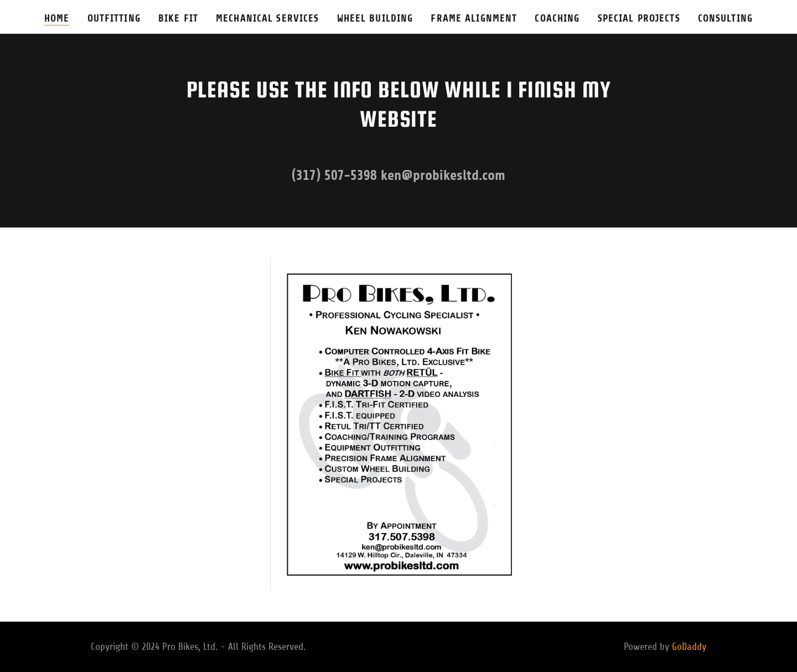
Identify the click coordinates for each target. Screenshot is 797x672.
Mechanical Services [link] (268, 18)
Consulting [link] (725, 18)
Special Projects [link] (639, 18)
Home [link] (57, 18)
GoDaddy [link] (689, 647)
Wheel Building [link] (375, 18)
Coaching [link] (557, 18)
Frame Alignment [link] (474, 18)
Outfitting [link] (114, 18)
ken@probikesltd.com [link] (443, 175)
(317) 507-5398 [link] (334, 175)
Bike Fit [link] (178, 18)
